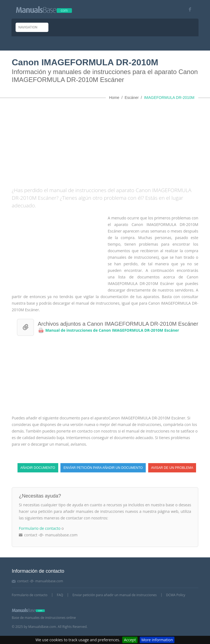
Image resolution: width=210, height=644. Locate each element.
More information (157, 640)
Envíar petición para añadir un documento (103, 468)
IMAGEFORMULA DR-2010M (169, 98)
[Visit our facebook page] (188, 9)
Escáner (132, 98)
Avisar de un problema (172, 468)
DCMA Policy (176, 595)
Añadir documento (38, 468)
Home (114, 98)
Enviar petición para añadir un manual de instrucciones (115, 595)
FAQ (60, 595)
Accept (130, 640)
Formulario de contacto (40, 528)
